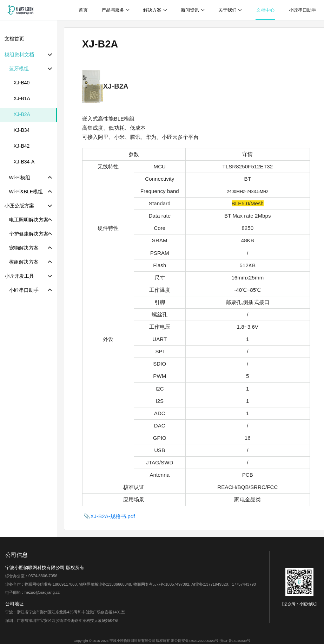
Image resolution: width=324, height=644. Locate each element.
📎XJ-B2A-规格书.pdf (109, 516)
